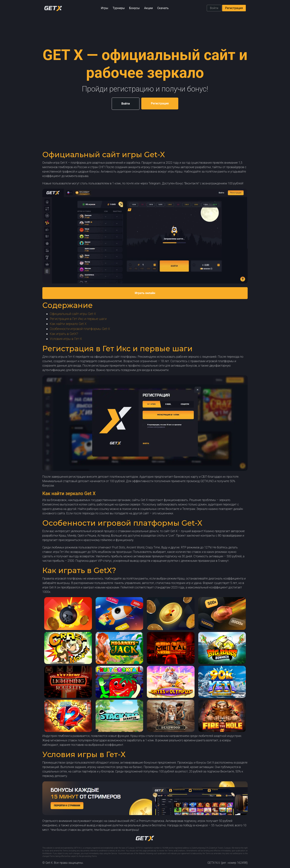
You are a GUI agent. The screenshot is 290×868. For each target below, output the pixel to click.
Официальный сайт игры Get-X (73, 314)
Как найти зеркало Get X (68, 324)
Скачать (163, 8)
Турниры (119, 8)
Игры (104, 8)
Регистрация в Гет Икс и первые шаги (78, 319)
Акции (148, 8)
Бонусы (134, 8)
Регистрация (234, 8)
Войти (214, 8)
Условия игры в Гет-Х (66, 339)
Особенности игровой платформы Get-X (80, 329)
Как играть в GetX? (64, 334)
